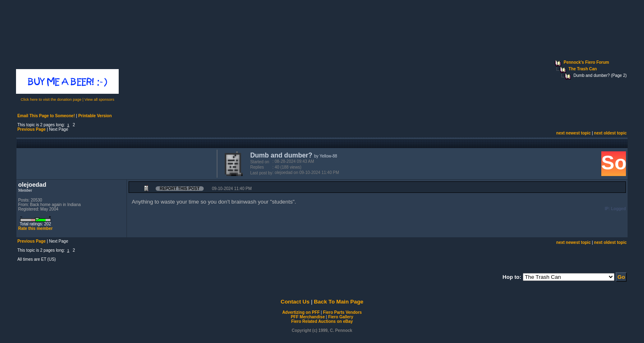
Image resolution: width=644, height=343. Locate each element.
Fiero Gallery (341, 317)
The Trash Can (583, 69)
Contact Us (295, 302)
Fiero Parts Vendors (342, 312)
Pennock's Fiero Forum (586, 62)
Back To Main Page (338, 302)
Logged (619, 209)
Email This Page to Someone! (46, 116)
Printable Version (95, 116)
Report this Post (180, 189)
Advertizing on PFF (301, 312)
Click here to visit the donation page (51, 100)
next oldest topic (610, 133)
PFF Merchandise (308, 317)
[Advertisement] (115, 163)
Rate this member (35, 228)
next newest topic (573, 133)
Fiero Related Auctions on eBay (322, 321)
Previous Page (31, 129)
